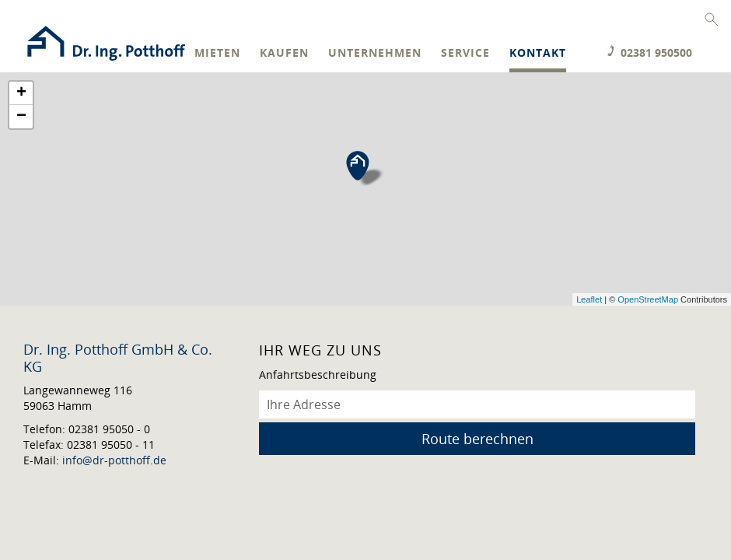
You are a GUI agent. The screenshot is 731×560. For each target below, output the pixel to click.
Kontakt (538, 53)
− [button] (21, 117)
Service (465, 53)
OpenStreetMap (648, 299)
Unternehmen (375, 53)
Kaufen (284, 53)
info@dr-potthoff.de (114, 460)
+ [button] (21, 93)
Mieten (217, 53)
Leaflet (589, 299)
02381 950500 (656, 52)
